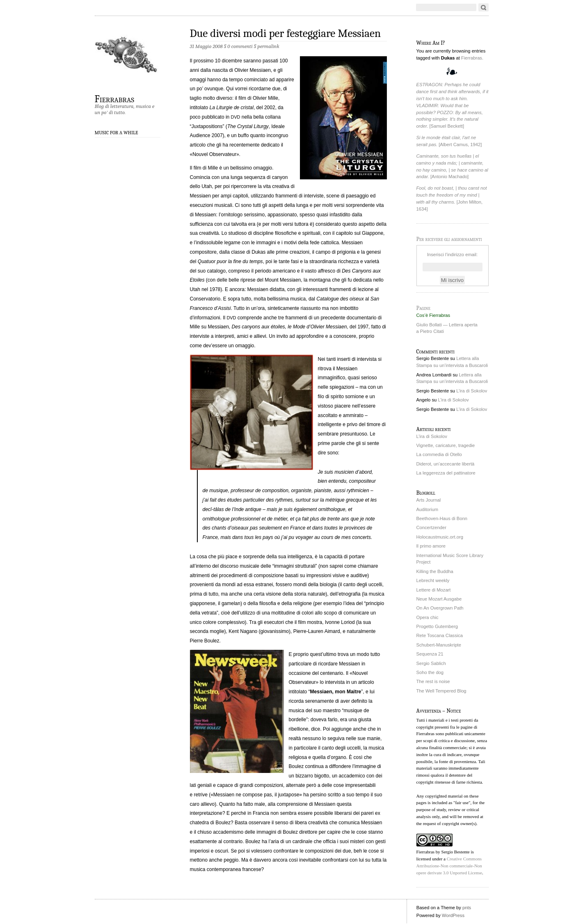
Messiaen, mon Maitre (336, 692)
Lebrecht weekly (433, 580)
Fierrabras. (472, 58)
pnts (467, 908)
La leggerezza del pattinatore (446, 473)
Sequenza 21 (430, 654)
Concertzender (431, 527)
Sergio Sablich (431, 663)
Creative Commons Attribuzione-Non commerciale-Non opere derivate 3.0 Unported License (449, 866)
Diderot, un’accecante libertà (446, 464)
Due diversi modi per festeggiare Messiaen (286, 33)
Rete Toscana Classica (440, 635)
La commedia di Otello (439, 454)
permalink (268, 46)
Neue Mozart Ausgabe (439, 599)
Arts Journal (429, 500)
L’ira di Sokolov (472, 391)
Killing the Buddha (435, 571)
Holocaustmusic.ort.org (440, 537)
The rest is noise (433, 681)
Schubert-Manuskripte (439, 645)
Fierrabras (114, 99)
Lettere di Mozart (434, 590)
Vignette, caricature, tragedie (446, 445)
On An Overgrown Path (440, 608)
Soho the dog (430, 672)
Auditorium (427, 509)
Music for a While (117, 133)
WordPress (453, 915)
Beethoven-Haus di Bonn (442, 518)
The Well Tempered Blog (441, 691)
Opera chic (428, 617)
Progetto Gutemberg (437, 626)
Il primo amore (431, 546)
